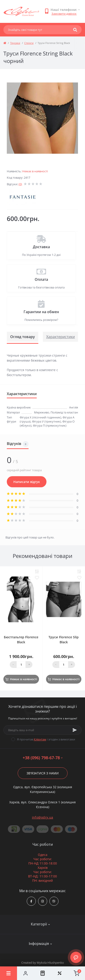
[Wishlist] (59, 973)
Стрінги (29, 43)
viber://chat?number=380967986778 (54, 901)
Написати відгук (27, 482)
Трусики (15, 43)
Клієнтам (40, 739)
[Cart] (76, 973)
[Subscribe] (75, 730)
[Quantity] (21, 665)
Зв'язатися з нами (43, 773)
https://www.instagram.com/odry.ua (42, 901)
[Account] (25, 973)
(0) (20, 184)
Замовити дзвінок (64, 14)
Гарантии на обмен (41, 312)
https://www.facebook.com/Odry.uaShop (31, 901)
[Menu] (8, 973)
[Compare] (42, 973)
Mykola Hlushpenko (50, 963)
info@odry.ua (43, 817)
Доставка (41, 247)
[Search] (75, 30)
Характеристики (61, 337)
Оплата (41, 279)
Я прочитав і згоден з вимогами (46, 739)
